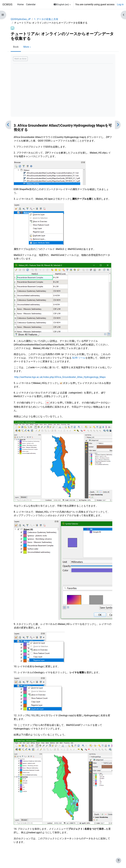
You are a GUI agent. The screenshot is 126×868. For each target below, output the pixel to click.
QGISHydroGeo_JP (21, 19)
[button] (62, 5)
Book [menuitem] (16, 47)
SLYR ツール (79, 358)
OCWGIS (7, 5)
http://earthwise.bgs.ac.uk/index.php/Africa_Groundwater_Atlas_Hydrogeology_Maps (60, 377)
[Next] (118, 125)
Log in (120, 4)
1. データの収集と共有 (46, 19)
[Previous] (8, 125)
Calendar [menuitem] (31, 4)
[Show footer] (118, 860)
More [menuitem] (26, 47)
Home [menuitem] (20, 4)
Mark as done (20, 59)
